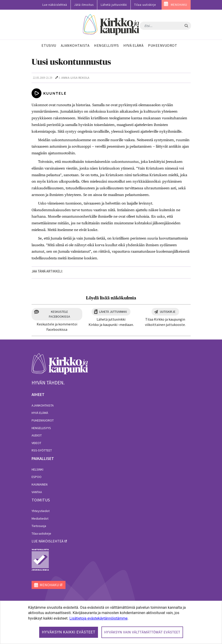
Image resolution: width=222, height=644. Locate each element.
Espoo (37, 477)
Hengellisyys (41, 428)
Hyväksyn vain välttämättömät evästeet (142, 632)
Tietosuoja (39, 526)
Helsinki (37, 469)
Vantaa (37, 492)
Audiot (37, 435)
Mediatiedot (40, 518)
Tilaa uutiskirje (145, 5)
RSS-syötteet (42, 450)
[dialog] (111, 622)
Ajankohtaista (43, 405)
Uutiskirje (168, 312)
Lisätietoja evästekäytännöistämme (98, 618)
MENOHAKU (179, 5)
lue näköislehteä (47, 541)
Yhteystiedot (41, 511)
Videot (36, 443)
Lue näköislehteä (55, 5)
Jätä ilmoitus (84, 5)
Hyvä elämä (40, 413)
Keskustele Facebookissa (59, 314)
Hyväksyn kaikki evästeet (69, 632)
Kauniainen (40, 484)
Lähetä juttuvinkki (114, 5)
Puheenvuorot (43, 420)
